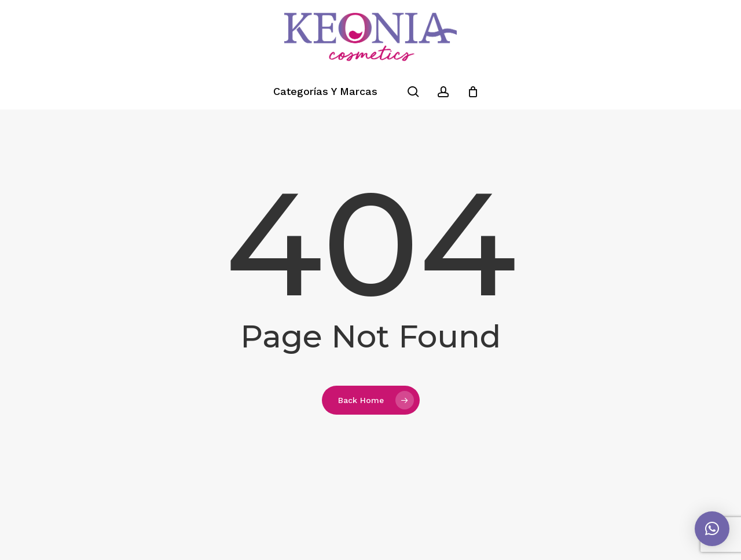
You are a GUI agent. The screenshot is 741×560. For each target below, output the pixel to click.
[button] (712, 529)
